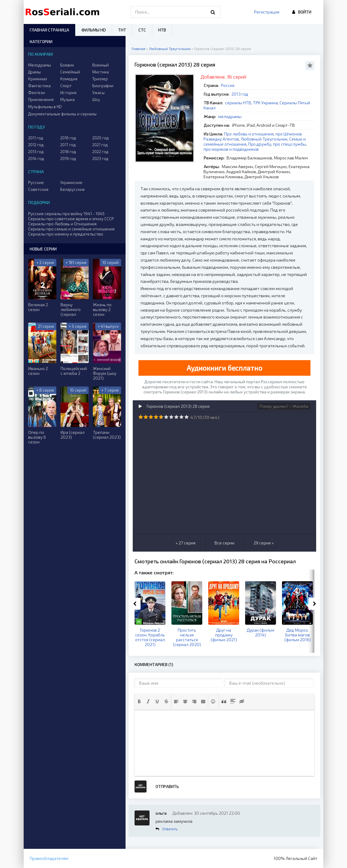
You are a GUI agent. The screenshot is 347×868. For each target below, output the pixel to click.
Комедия (69, 79)
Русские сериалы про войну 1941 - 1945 (66, 213)
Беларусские (73, 189)
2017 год (68, 145)
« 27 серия (185, 543)
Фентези (37, 93)
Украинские (71, 182)
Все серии (224, 543)
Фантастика (39, 86)
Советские (38, 189)
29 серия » (264, 543)
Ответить (170, 829)
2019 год (68, 158)
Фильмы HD (94, 30)
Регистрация (267, 12)
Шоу (96, 99)
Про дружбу (260, 144)
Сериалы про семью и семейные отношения (71, 229)
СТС (142, 30)
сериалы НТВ (238, 103)
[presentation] (139, 701)
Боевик (67, 65)
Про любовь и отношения (249, 134)
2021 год (100, 145)
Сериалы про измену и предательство (66, 234)
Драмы (34, 72)
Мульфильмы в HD (45, 107)
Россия (228, 85)
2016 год (68, 138)
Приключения (41, 99)
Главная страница (49, 30)
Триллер (100, 79)
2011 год (36, 138)
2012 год (36, 145)
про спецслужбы (289, 144)
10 (187, 417)
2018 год (68, 152)
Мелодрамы (40, 65)
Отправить (167, 786)
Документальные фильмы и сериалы (62, 114)
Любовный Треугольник (264, 139)
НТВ (162, 30)
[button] (139, 701)
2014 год (36, 158)
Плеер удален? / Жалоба (284, 406)
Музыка (67, 99)
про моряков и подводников (231, 149)
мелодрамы (230, 116)
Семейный (70, 72)
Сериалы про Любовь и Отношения (62, 224)
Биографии (103, 86)
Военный (101, 65)
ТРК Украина (265, 103)
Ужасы (98, 93)
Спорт (66, 86)
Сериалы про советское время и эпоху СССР (71, 219)
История (68, 93)
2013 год (240, 94)
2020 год (101, 138)
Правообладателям (49, 858)
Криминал (38, 79)
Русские (36, 182)
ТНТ (122, 30)
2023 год (100, 158)
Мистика (101, 72)
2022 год (100, 152)
